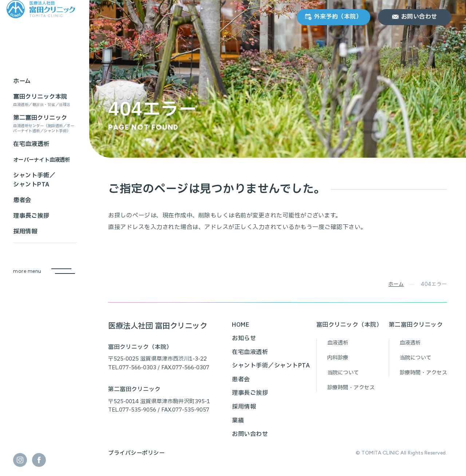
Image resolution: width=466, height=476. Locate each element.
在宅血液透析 (250, 352)
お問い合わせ (250, 434)
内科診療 (338, 358)
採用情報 (244, 407)
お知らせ (244, 338)
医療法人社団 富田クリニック (158, 326)
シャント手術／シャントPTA (271, 366)
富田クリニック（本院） (349, 325)
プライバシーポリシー (136, 453)
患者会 (241, 379)
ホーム (396, 284)
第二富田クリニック (416, 325)
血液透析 (338, 343)
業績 (238, 421)
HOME (241, 325)
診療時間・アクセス (351, 388)
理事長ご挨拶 (250, 393)
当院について (343, 373)
